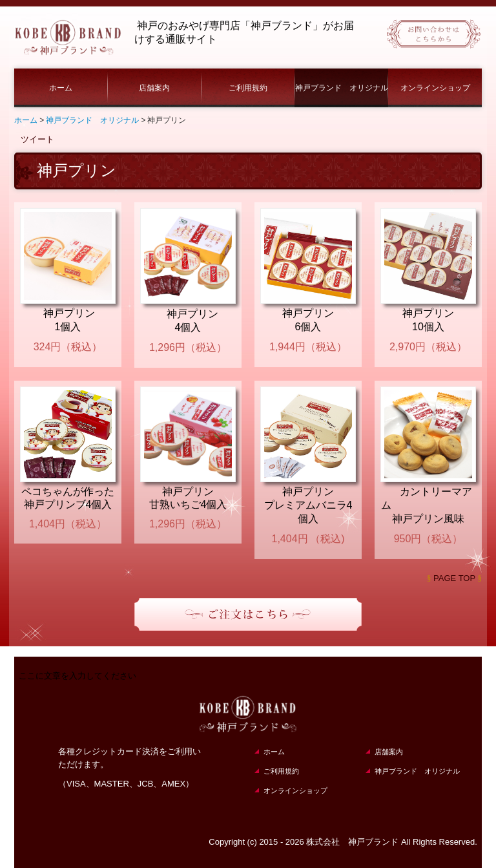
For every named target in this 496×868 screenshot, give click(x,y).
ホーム (61, 88)
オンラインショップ (435, 88)
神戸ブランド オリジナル (342, 88)
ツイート (37, 139)
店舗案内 (154, 88)
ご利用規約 (248, 88)
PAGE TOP (454, 578)
